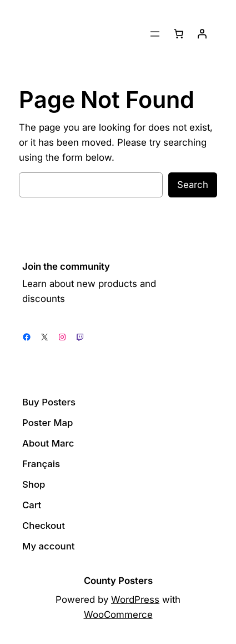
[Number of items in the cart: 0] (179, 34)
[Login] (202, 34)
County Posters (118, 581)
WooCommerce (118, 615)
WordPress (135, 600)
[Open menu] (155, 34)
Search (193, 185)
